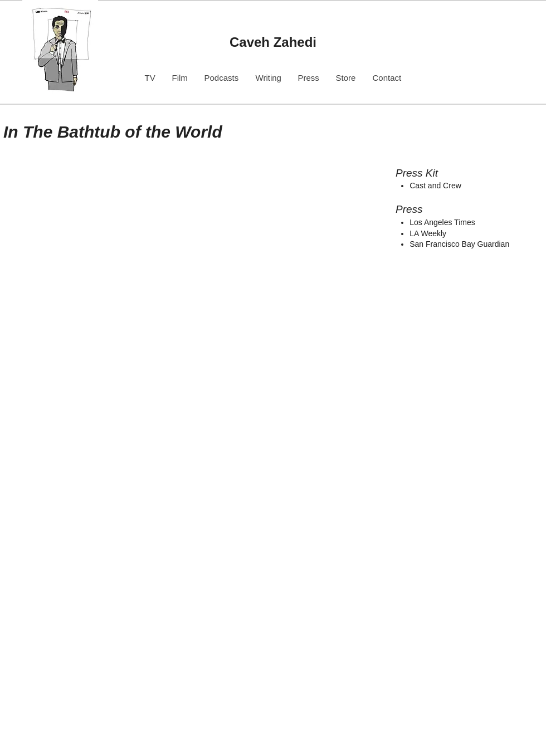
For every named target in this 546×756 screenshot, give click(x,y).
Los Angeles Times (442, 222)
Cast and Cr (430, 186)
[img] (171, 282)
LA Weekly (428, 233)
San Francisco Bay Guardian (459, 244)
